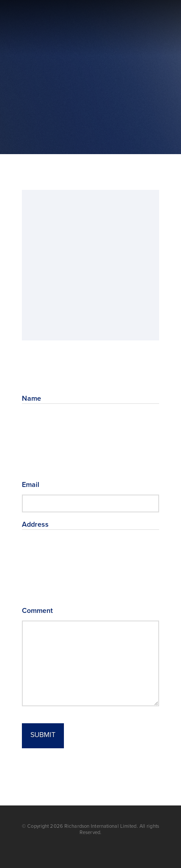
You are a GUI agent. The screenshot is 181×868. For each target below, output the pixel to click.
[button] (152, 28)
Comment (37, 610)
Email (44, 485)
